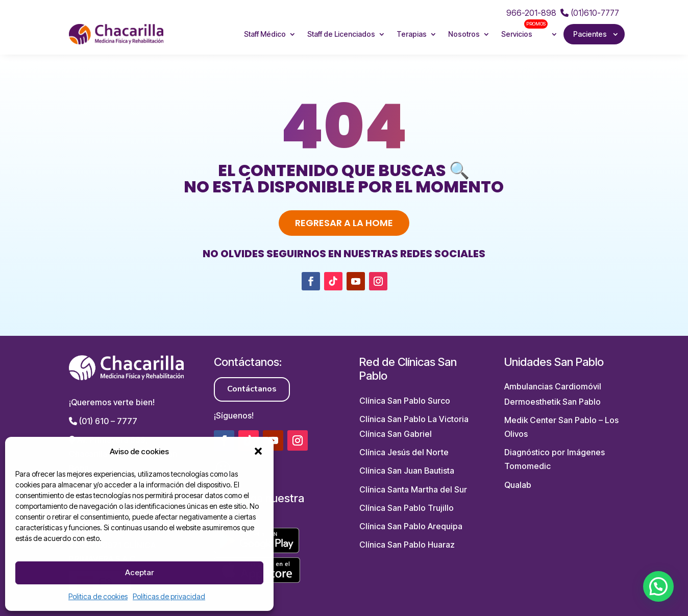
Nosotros (464, 34)
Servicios (524, 29)
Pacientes (590, 34)
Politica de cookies (98, 596)
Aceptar (139, 572)
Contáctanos (252, 389)
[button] (258, 451)
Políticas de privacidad (169, 596)
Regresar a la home (344, 223)
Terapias (412, 34)
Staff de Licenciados (341, 34)
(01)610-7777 (590, 13)
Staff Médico (265, 34)
